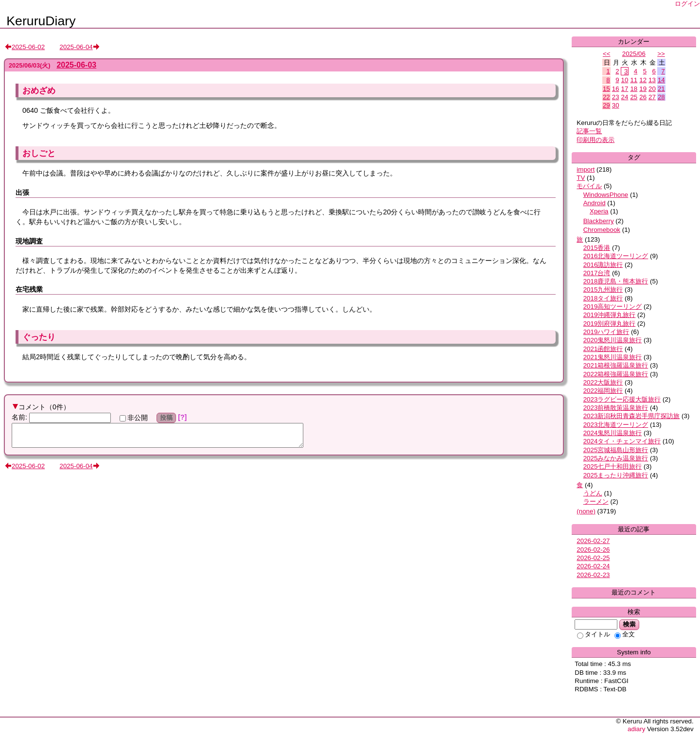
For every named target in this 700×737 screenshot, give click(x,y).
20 (652, 89)
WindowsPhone (606, 195)
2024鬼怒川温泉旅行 (613, 433)
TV (581, 178)
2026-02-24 (593, 566)
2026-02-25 (593, 558)
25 (634, 97)
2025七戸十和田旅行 (613, 466)
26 (643, 97)
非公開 (134, 418)
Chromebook (602, 230)
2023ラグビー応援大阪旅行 (622, 399)
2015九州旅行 (603, 290)
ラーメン (596, 501)
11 (634, 80)
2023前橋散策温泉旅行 (616, 408)
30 (616, 105)
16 (616, 89)
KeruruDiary (41, 21)
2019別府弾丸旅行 (610, 324)
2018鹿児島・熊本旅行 (616, 281)
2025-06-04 (76, 47)
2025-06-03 (76, 65)
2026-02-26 (593, 550)
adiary (636, 729)
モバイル (589, 186)
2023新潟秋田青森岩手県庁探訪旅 (632, 416)
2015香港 (597, 248)
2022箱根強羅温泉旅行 (616, 374)
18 (634, 89)
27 (652, 97)
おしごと (39, 153)
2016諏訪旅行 (603, 265)
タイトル (594, 634)
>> (661, 54)
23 (616, 97)
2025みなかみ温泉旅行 (616, 458)
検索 (629, 624)
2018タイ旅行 (603, 298)
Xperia (599, 211)
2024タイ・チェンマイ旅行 (622, 441)
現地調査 (29, 241)
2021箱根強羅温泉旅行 (616, 365)
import (586, 169)
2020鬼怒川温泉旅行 (613, 340)
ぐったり (39, 337)
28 (661, 97)
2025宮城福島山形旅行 (616, 450)
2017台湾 (597, 273)
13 (652, 80)
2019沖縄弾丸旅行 (610, 315)
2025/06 (634, 54)
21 (661, 89)
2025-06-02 (28, 47)
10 (625, 80)
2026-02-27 (593, 541)
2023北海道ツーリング (616, 425)
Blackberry (599, 221)
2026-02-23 (593, 575)
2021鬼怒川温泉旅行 (613, 357)
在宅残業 (29, 289)
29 (606, 105)
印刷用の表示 (595, 140)
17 (625, 89)
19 (643, 89)
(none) (586, 511)
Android (595, 203)
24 (625, 97)
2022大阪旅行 (603, 382)
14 (661, 80)
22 (606, 97)
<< (607, 54)
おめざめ (39, 90)
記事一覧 (589, 131)
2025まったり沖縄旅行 (616, 475)
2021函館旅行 (603, 349)
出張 (22, 193)
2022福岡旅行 (603, 391)
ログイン (687, 4)
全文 (625, 634)
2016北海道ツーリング (616, 256)
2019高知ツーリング (613, 307)
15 (606, 89)
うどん (593, 493)
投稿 (166, 418)
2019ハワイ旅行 (606, 332)
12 (643, 80)
